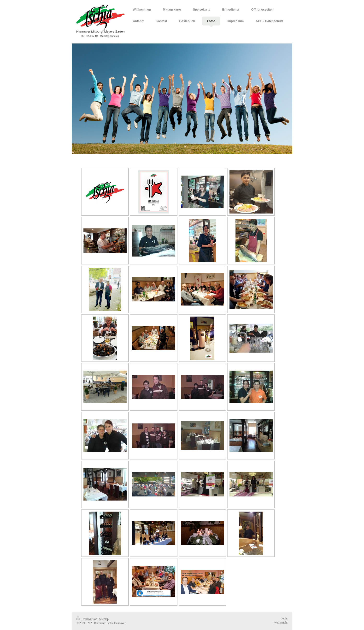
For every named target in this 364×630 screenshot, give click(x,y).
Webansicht (281, 623)
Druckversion (87, 619)
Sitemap (104, 619)
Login (284, 618)
